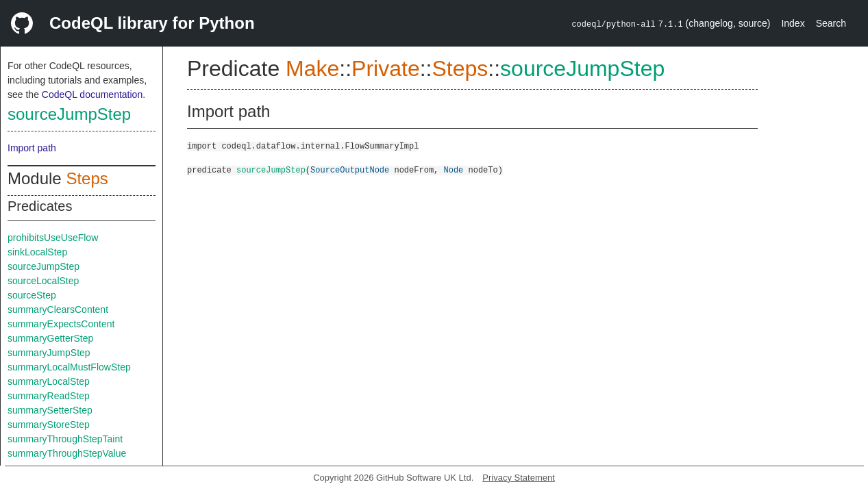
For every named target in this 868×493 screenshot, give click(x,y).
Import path (32, 148)
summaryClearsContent (58, 309)
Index (793, 23)
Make (312, 68)
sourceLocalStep (43, 281)
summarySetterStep (50, 410)
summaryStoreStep (49, 425)
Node (453, 169)
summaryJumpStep (49, 353)
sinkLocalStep (37, 252)
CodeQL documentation (92, 94)
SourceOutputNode (350, 169)
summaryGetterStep (50, 338)
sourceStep (32, 295)
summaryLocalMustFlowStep (69, 367)
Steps (87, 178)
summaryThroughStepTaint (65, 439)
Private (386, 68)
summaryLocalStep (49, 381)
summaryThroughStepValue (67, 453)
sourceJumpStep (69, 114)
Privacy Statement (519, 478)
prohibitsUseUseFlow (53, 238)
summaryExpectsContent (61, 324)
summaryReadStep (49, 396)
